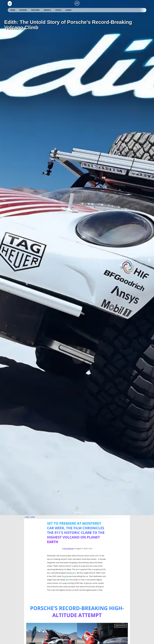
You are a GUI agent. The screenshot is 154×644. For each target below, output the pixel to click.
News (13, 10)
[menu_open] (10, 4)
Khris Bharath (69, 549)
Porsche (65, 576)
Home (27, 517)
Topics (58, 10)
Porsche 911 (71, 573)
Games (68, 10)
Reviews (23, 10)
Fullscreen (77, 510)
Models (47, 10)
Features (35, 10)
